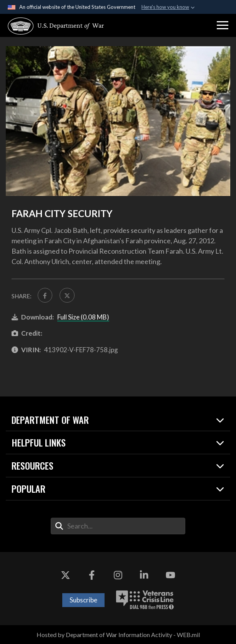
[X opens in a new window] (65, 575)
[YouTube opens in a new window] (171, 575)
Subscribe (83, 600)
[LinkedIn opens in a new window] (144, 575)
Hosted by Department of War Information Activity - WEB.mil (118, 635)
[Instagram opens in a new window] (118, 575)
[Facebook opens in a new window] (92, 575)
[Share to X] (67, 295)
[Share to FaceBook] (45, 295)
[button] (223, 25)
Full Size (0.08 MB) (83, 317)
